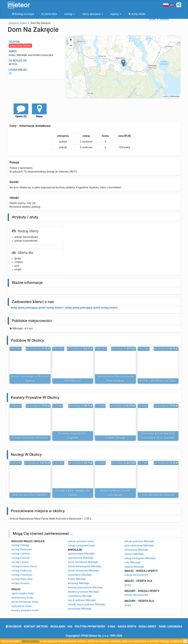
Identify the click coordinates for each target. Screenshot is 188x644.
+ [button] (71, 40)
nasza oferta (127, 627)
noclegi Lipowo (20, 562)
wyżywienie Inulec (22, 606)
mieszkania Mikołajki (80, 596)
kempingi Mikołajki (79, 583)
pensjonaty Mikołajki (80, 609)
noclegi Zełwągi (20, 545)
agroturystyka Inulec (23, 593)
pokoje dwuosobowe (136, 575)
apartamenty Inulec (22, 598)
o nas (112, 627)
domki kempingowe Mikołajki (85, 566)
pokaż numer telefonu (20, 46)
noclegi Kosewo (20, 583)
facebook (14, 627)
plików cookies (30, 641)
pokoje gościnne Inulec (81, 541)
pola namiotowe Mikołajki (139, 546)
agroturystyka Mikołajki (81, 554)
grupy (128, 585)
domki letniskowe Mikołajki (83, 571)
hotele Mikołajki (77, 579)
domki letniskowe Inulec (25, 602)
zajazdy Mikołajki (134, 567)
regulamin (58, 627)
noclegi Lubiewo (21, 554)
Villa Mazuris (73, 381)
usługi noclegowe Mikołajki (140, 558)
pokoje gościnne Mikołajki (139, 541)
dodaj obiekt (148, 627)
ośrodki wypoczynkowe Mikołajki (87, 604)
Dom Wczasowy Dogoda (158, 495)
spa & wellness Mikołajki (82, 600)
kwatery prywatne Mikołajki (83, 592)
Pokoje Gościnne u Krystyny (30, 438)
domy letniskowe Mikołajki (83, 562)
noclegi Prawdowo (22, 575)
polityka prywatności (90, 627)
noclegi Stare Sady (22, 579)
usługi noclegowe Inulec (82, 546)
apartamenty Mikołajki (81, 558)
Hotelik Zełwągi (115, 438)
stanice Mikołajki (134, 554)
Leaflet (165, 96)
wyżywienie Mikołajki (80, 575)
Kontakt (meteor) (36, 627)
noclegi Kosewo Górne (24, 566)
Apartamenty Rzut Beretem (30, 495)
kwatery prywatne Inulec (25, 610)
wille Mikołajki (133, 562)
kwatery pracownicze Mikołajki (85, 587)
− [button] (71, 46)
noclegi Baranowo (22, 549)
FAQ (70, 627)
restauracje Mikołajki (136, 550)
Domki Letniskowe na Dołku (158, 381)
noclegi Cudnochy (22, 571)
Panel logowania (170, 627)
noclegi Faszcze (20, 558)
